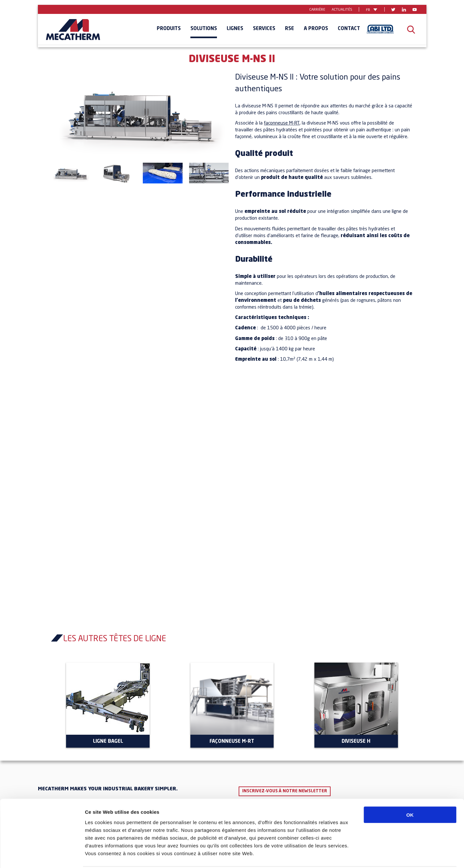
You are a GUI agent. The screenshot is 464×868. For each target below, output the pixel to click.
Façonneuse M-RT (232, 742)
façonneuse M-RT (282, 123)
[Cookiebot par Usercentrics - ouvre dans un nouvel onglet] (42, 855)
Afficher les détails (357, 855)
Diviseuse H (356, 742)
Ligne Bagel (108, 742)
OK (410, 791)
